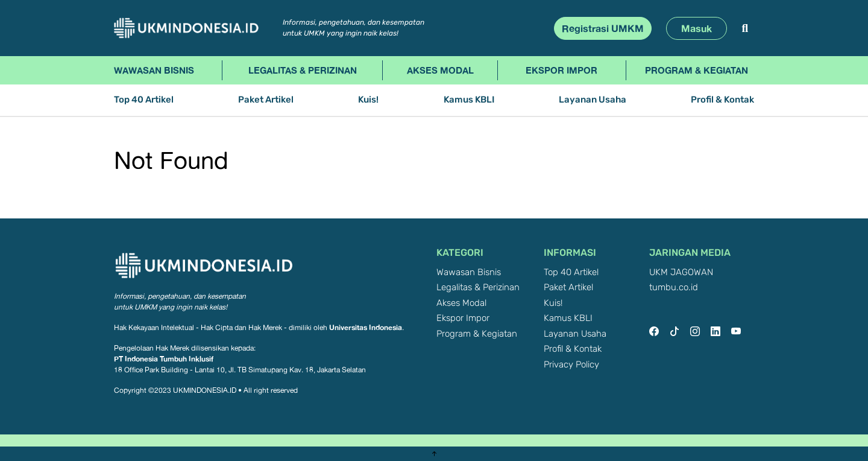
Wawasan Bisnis (154, 70)
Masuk (697, 28)
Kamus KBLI (469, 100)
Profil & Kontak (722, 100)
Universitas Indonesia (366, 327)
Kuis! (368, 100)
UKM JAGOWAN (681, 272)
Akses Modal (440, 70)
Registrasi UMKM (603, 28)
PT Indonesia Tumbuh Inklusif (164, 359)
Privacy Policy (571, 365)
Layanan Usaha (593, 100)
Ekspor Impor (561, 70)
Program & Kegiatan (697, 70)
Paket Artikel (266, 100)
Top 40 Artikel (144, 100)
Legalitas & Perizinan (303, 70)
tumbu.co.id (674, 288)
